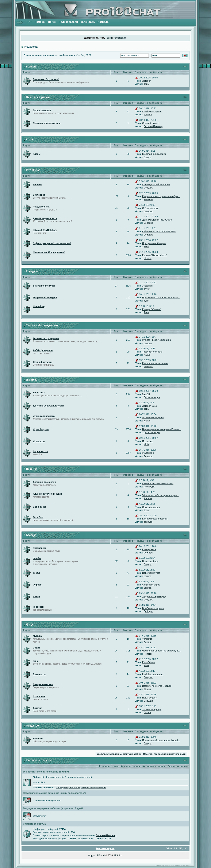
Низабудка (149, 487)
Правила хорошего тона (47, 123)
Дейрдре (148, 223)
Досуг (30, 624)
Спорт (36, 648)
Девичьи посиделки (44, 482)
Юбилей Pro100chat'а (45, 230)
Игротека (32, 380)
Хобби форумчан (43, 350)
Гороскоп (38, 607)
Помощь (40, 22)
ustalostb (148, 366)
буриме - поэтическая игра (157, 340)
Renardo (148, 199)
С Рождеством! (150, 208)
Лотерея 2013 (150, 406)
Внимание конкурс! (44, 286)
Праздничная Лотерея (154, 243)
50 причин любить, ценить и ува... (160, 495)
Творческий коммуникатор (43, 326)
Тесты (36, 573)
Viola (146, 444)
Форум (92, 855)
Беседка (31, 535)
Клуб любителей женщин (47, 494)
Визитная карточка (38, 97)
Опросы (38, 585)
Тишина (148, 498)
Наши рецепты (150, 698)
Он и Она (32, 469)
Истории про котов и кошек (157, 686)
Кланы (30, 140)
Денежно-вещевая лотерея (48, 406)
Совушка (148, 188)
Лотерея (147, 81)
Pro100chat (31, 47)
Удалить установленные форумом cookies (119, 754)
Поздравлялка (41, 207)
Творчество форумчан (46, 338)
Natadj (147, 355)
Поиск (52, 22)
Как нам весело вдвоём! (155, 519)
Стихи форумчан (43, 362)
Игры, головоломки (44, 416)
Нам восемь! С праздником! (49, 252)
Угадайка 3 (148, 453)
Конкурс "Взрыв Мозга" (155, 255)
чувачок (148, 114)
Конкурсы (32, 271)
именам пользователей (94, 787)
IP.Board (100, 855)
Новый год (39, 306)
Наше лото (39, 393)
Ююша (147, 689)
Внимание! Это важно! (46, 79)
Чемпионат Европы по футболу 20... (162, 651)
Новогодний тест (151, 573)
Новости (38, 739)
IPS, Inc (118, 855)
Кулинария (39, 696)
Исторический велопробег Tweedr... (161, 740)
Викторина (39, 195)
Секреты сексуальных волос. (158, 483)
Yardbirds (147, 639)
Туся (146, 301)
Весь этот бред (150, 561)
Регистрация (120, 38)
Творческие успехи (152, 352)
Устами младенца (152, 709)
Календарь (88, 22)
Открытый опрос (151, 585)
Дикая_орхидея (152, 397)
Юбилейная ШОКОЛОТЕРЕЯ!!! (159, 231)
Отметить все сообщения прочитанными (165, 754)
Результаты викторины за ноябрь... (161, 196)
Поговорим (39, 548)
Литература (40, 674)
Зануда (148, 157)
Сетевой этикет (150, 123)
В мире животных (43, 684)
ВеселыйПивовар (153, 126)
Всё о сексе (40, 507)
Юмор (36, 596)
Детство (38, 708)
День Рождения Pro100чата (157, 220)
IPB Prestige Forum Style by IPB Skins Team (172, 865)
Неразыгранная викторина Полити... (162, 429)
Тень (146, 84)
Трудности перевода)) (154, 596)
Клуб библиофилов (153, 674)
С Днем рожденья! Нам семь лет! (52, 243)
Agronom (148, 456)
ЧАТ (29, 22)
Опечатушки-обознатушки (156, 184)
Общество (32, 726)
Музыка (37, 636)
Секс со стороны (151, 507)
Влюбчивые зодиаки (153, 608)
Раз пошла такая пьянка (155, 363)
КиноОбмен (148, 662)
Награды (103, 22)
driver (147, 289)
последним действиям (68, 787)
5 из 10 (146, 394)
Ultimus (148, 258)
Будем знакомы (42, 110)
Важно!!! (31, 67)
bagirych (148, 522)
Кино (36, 661)
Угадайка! (147, 286)
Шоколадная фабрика (154, 154)
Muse (147, 665)
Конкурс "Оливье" (152, 309)
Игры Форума (41, 429)
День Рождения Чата (45, 218)
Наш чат (38, 184)
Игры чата (39, 441)
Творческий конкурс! (45, 297)
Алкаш (147, 642)
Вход (109, 38)
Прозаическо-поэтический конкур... (161, 297)
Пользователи (68, 22)
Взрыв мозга (40, 451)
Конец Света (149, 549)
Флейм (37, 558)
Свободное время (152, 112)
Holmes (148, 343)
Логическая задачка (153, 417)
